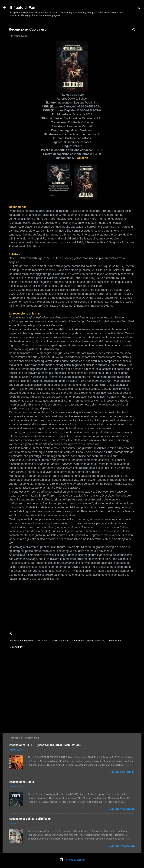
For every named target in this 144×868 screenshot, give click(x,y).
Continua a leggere (122, 772)
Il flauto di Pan (23, 8)
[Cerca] (140, 9)
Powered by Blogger (72, 860)
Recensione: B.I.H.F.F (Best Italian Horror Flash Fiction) (45, 745)
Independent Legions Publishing (89, 641)
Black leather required (21, 641)
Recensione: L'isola (21, 782)
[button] (133, 30)
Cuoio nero (43, 641)
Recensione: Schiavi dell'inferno (30, 819)
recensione (115, 641)
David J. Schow (60, 641)
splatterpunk (17, 647)
